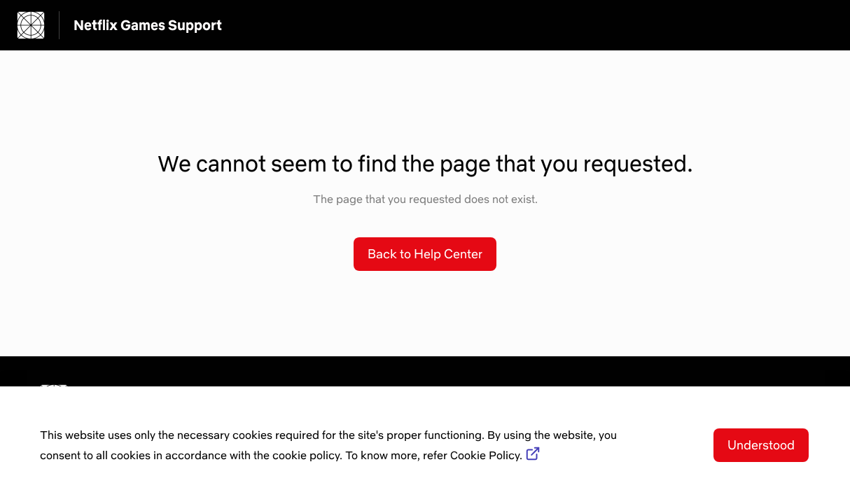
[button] (425, 254)
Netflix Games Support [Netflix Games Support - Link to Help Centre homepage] (148, 25)
